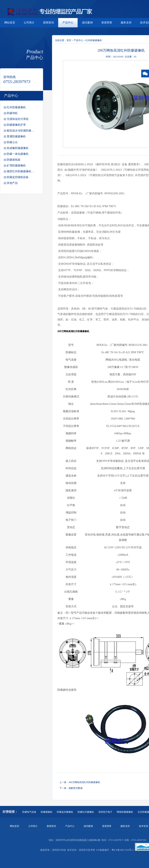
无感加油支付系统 (18, 119)
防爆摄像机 (47, 812)
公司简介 (29, 23)
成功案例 (87, 23)
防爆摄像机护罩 (16, 125)
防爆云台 (12, 142)
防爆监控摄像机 (65, 812)
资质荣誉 (107, 23)
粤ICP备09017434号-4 (123, 850)
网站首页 (10, 23)
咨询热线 (10, 77)
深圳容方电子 (105, 812)
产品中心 (68, 23)
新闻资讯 (49, 23)
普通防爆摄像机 (16, 136)
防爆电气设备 (29, 812)
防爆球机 (12, 113)
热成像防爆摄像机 (18, 148)
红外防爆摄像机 (16, 107)
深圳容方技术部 (87, 850)
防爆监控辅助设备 (18, 177)
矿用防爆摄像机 (16, 166)
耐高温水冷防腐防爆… (20, 131)
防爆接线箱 (14, 160)
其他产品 (12, 183)
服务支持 (126, 23)
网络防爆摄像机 (125, 812)
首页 (69, 40)
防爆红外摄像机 (86, 812)
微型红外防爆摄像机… (20, 171)
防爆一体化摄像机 (18, 154)
